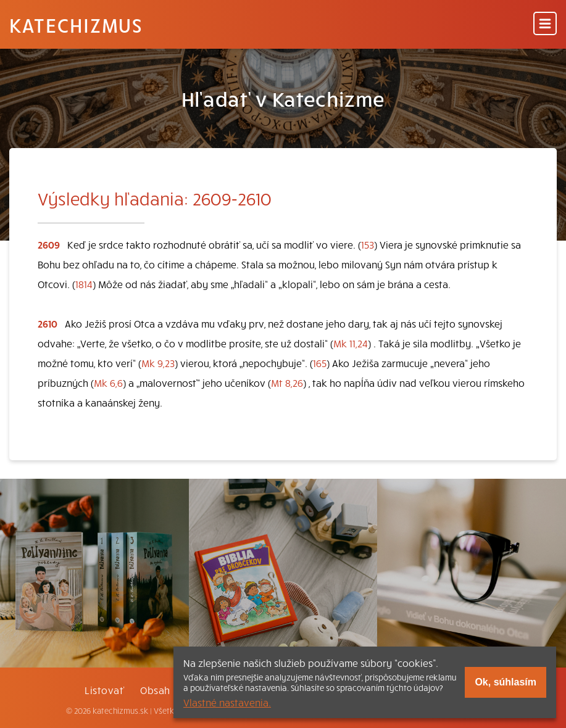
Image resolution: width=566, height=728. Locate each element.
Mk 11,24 (351, 343)
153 (368, 244)
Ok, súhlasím (506, 682)
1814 (84, 284)
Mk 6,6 (108, 383)
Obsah (155, 690)
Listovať (104, 690)
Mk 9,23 (158, 363)
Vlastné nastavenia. (227, 702)
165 (320, 363)
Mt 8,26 (287, 383)
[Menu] (545, 24)
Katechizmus (76, 25)
